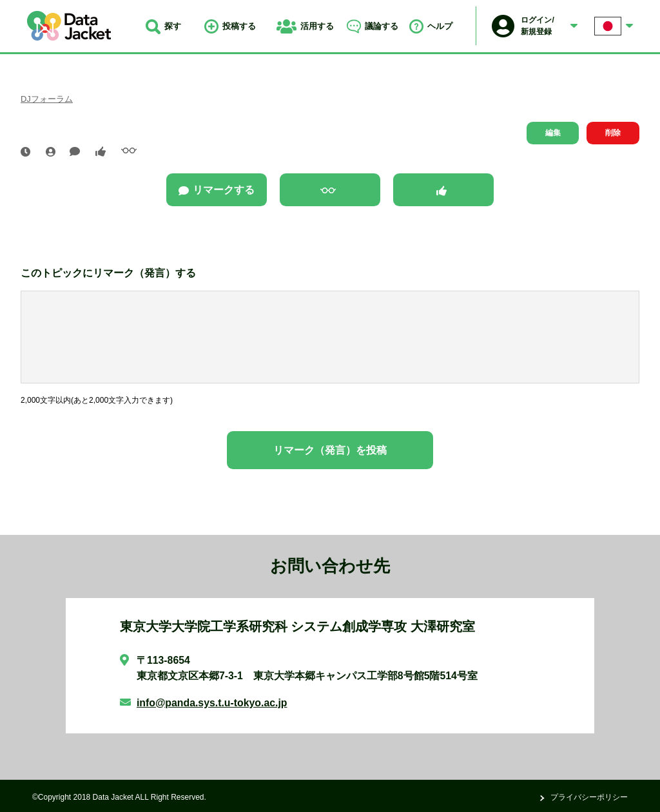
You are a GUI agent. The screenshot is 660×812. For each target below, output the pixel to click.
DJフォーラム (47, 99)
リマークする (217, 190)
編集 (553, 133)
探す (163, 26)
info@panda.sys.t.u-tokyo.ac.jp (212, 703)
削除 (613, 133)
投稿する (230, 26)
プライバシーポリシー (589, 797)
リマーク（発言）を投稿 (330, 450)
